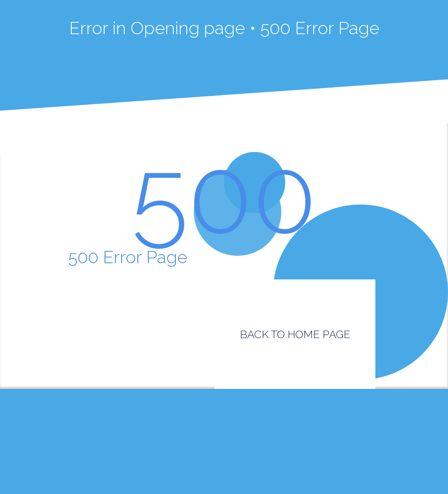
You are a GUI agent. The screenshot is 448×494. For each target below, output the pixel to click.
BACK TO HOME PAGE (295, 334)
